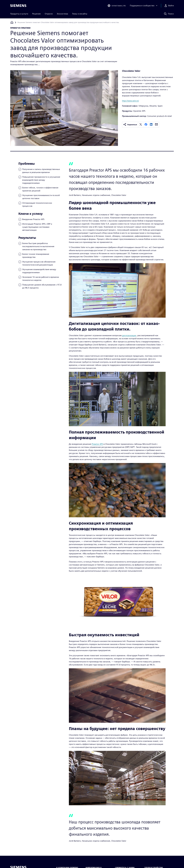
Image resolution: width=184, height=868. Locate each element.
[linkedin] (151, 125)
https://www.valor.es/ (130, 101)
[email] (156, 125)
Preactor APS (97, 444)
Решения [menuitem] (36, 14)
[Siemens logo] (18, 6)
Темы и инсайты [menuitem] (80, 14)
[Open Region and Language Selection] (117, 6)
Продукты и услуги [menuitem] (19, 14)
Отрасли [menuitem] (49, 14)
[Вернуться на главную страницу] (12, 22)
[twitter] (141, 125)
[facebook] (146, 125)
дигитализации (129, 335)
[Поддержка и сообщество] (144, 6)
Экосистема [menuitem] (62, 14)
